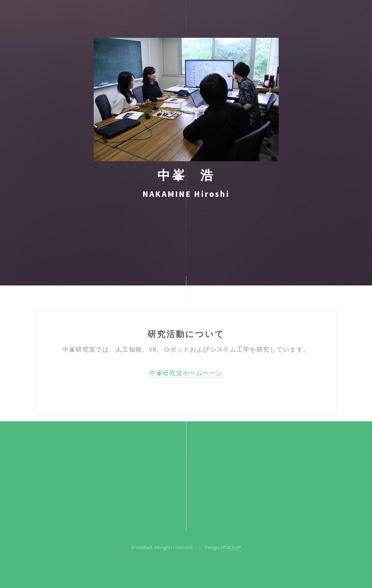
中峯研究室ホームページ (186, 373)
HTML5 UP (231, 547)
